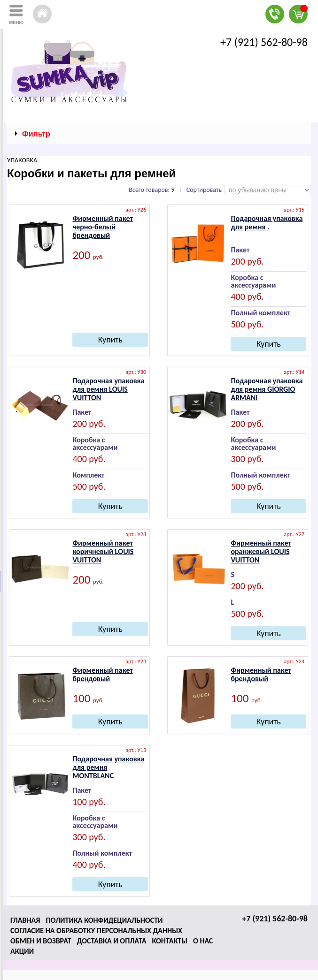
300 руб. (247, 459)
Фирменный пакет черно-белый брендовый (102, 227)
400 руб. (247, 297)
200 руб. (247, 262)
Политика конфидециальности (104, 920)
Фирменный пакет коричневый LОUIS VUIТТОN (103, 551)
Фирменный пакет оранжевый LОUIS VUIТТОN (261, 551)
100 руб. (89, 802)
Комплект (88, 475)
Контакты (170, 941)
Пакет (240, 250)
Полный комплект (260, 313)
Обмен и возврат (41, 941)
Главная (25, 920)
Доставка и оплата (112, 941)
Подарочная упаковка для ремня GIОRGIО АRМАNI (267, 389)
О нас (203, 941)
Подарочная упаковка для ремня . (267, 223)
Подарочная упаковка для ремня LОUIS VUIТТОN (108, 389)
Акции (22, 951)
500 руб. (247, 324)
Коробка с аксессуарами (253, 282)
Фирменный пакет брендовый (102, 674)
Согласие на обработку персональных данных (96, 931)
